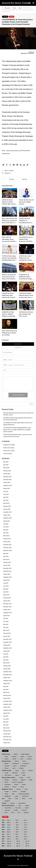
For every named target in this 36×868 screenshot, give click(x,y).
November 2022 (7, 571)
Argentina (26, 813)
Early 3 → (10, 825)
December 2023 (7, 545)
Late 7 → (26, 834)
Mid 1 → (18, 820)
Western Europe (7, 761)
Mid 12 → (19, 846)
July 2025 (6, 491)
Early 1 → (9, 820)
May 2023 (6, 554)
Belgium (7, 764)
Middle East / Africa (8, 789)
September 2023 (8, 551)
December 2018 (7, 701)
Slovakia (7, 780)
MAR (3, 825)
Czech (29, 778)
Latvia (22, 759)
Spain (14, 768)
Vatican (17, 771)
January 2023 (7, 565)
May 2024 (6, 530)
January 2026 (7, 474)
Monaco (7, 768)
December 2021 (7, 604)
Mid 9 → (18, 839)
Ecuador (16, 810)
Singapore (7, 801)
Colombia (24, 810)
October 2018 (7, 707)
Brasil (6, 813)
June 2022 (6, 586)
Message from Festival (9, 445)
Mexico (27, 808)
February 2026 (7, 471)
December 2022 (7, 568)
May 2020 (6, 657)
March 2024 (6, 536)
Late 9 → (26, 839)
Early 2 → (9, 823)
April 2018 (6, 725)
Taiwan (24, 799)
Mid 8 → (18, 837)
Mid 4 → (18, 827)
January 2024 (7, 542)
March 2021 (6, 630)
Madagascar (8, 796)
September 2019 (8, 681)
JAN (3, 820)
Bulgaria (23, 780)
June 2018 (6, 719)
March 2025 (6, 503)
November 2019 (7, 675)
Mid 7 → (18, 834)
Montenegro (8, 785)
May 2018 (6, 722)
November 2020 (7, 642)
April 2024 (6, 533)
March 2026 (6, 468)
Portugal (21, 768)
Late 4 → (26, 827)
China (16, 799)
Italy (24, 771)
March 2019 (6, 692)
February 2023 (7, 562)
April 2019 (6, 690)
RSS (18, 859)
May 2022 (6, 589)
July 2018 (6, 716)
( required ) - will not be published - (14, 365)
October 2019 (7, 678)
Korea (31, 799)
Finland (30, 757)
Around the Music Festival (18, 856)
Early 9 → (9, 839)
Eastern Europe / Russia (9, 778)
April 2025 (6, 500)
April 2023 (6, 556)
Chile (12, 813)
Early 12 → (10, 846)
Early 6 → (9, 832)
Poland (16, 785)
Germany (7, 766)
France (24, 761)
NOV (3, 844)
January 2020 (7, 669)
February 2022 (7, 598)
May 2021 (6, 624)
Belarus (15, 787)
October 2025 (7, 483)
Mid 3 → (18, 825)
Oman (26, 789)
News (11, 17)
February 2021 (7, 633)
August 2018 (6, 713)
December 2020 (7, 639)
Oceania (5, 803)
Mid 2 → (18, 823)
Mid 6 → (18, 832)
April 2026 (6, 465)
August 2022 (6, 580)
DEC (3, 846)
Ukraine (24, 785)
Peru (19, 813)
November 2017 (7, 740)
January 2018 (7, 734)
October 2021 (7, 610)
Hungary (21, 778)
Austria (15, 766)
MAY (3, 830)
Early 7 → (9, 834)
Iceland (16, 754)
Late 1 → (26, 820)
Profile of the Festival (9, 448)
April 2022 (6, 592)
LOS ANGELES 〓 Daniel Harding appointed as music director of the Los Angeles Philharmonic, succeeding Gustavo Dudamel (17, 430)
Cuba (20, 806)
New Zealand (22, 803)
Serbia (31, 780)
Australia (12, 803)
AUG (3, 837)
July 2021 (6, 619)
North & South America (9, 806)
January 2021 (7, 636)
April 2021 (6, 627)
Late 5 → (26, 830)
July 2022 (6, 583)
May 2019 (6, 687)
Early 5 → (10, 830)
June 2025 (6, 494)
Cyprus (17, 775)
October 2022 (7, 574)
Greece (23, 773)
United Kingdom (25, 754)
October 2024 (7, 515)
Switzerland (23, 766)
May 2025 (6, 497)
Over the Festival (8, 454)
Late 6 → (26, 832)
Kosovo (6, 782)
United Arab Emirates (24, 794)
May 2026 (6, 462)
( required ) (8, 360)
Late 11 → (28, 844)
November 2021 (7, 607)
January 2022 (7, 601)
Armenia (15, 792)
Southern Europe (7, 771)
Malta (24, 775)
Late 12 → (28, 846)
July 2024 (6, 524)
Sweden (7, 759)
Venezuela (7, 810)
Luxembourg (26, 764)
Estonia (14, 759)
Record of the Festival (9, 451)
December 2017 (7, 737)
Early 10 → (10, 841)
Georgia (7, 792)
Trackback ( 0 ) (18, 347)
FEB (3, 823)
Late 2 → (26, 823)
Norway (22, 757)
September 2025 (8, 486)
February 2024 (7, 539)
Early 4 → (9, 827)
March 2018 (6, 728)
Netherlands (16, 764)
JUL (3, 834)
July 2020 (6, 654)
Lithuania (29, 759)
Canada (27, 806)
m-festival (11, 171)
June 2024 (6, 527)
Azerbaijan (23, 792)
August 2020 (6, 651)
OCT (3, 841)
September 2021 (8, 613)
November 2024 (7, 512)
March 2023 (6, 559)
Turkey (6, 794)
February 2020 (7, 666)
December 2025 (7, 477)
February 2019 (7, 695)
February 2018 (7, 731)
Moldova (7, 787)
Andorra (17, 761)
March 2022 (6, 595)
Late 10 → (28, 841)
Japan (10, 799)
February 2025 (7, 506)
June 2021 (6, 622)
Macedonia (15, 773)
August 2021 (6, 616)
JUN (3, 832)
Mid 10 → (19, 841)
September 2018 (8, 710)
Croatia (6, 773)
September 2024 (8, 518)
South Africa (25, 796)
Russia (6, 17)
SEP (3, 839)
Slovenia (31, 771)
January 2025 (7, 509)
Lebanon (18, 789)
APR (3, 827)
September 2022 (8, 577)
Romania (15, 780)
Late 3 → (26, 825)
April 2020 (6, 660)
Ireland (6, 757)
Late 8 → (26, 837)
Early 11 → (10, 844)
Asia (4, 799)
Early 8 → (10, 837)
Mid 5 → (18, 830)
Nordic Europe (6, 754)
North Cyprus (8, 775)
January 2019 (7, 698)
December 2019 (7, 672)
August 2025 (6, 488)
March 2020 (6, 663)
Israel (13, 794)
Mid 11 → (19, 844)
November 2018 (7, 704)
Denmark (14, 757)
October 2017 (7, 743)
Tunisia (16, 796)
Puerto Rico (18, 808)
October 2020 (7, 645)
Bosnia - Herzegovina (18, 782)
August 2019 (6, 684)
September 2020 (8, 648)
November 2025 (7, 480)
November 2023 (7, 548)
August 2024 (6, 521)
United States (8, 808)
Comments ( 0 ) (18, 344)
